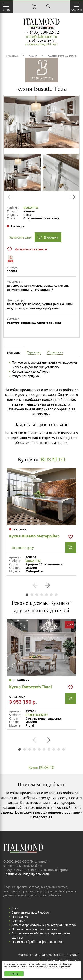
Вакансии (18, 921)
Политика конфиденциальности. (27, 874)
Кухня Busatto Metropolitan (34, 536)
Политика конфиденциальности (34, 929)
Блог (15, 908)
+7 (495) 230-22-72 (42, 32)
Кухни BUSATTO (41, 767)
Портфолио (20, 917)
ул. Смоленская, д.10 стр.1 (41, 44)
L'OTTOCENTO (37, 715)
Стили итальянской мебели (31, 912)
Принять (14, 974)
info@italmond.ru (42, 36)
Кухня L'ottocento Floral (30, 687)
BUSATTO (31, 208)
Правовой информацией (58, 967)
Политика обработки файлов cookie (37, 942)
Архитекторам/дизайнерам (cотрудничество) (44, 925)
